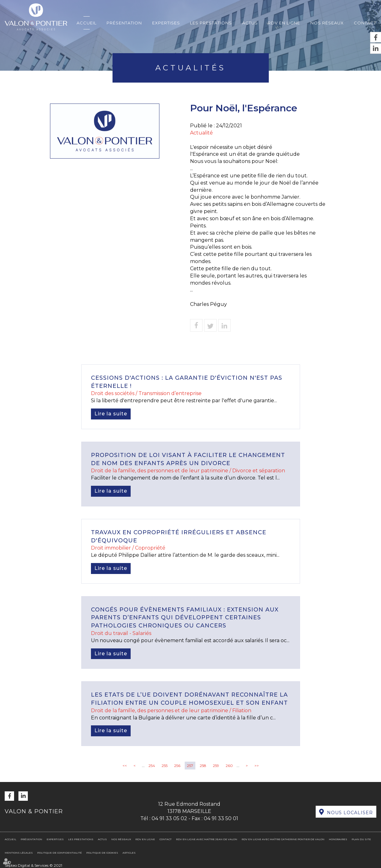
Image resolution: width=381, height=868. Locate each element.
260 (229, 766)
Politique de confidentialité (60, 853)
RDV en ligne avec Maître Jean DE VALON (207, 839)
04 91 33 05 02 (169, 818)
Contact (365, 23)
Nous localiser (350, 813)
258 (203, 766)
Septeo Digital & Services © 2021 (33, 865)
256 (177, 766)
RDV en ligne (284, 23)
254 (152, 766)
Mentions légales (19, 853)
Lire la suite (111, 414)
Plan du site (361, 839)
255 (165, 766)
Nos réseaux (327, 23)
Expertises (166, 23)
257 (190, 766)
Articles (129, 853)
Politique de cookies (102, 853)
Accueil (87, 23)
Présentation (124, 23)
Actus (250, 23)
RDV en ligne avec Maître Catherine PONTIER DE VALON (283, 839)
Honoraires (338, 839)
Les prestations (211, 23)
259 (216, 766)
